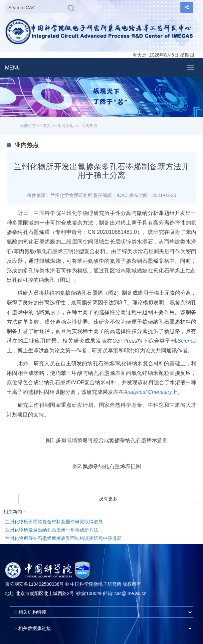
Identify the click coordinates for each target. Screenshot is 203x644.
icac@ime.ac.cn (130, 593)
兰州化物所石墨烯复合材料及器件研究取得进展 (54, 522)
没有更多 (108, 499)
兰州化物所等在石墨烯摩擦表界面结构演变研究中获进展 (63, 538)
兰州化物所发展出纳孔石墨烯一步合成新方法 (52, 530)
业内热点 (90, 126)
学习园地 (66, 126)
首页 (47, 126)
